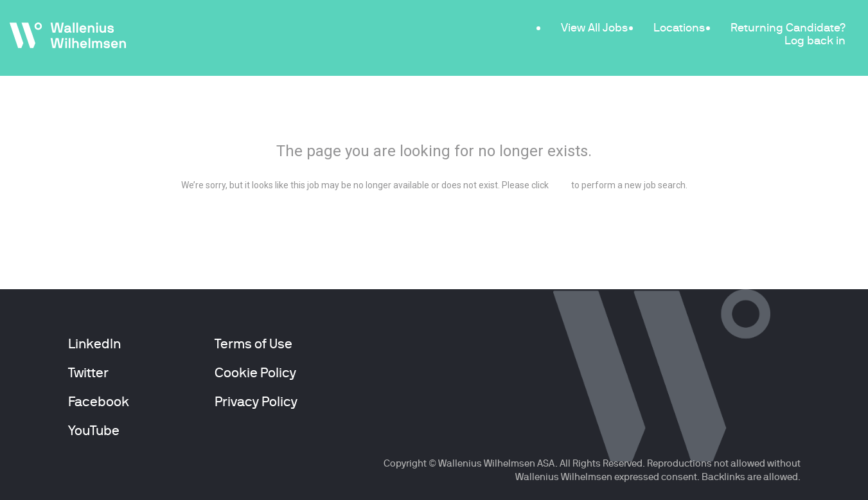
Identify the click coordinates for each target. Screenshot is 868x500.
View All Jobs (594, 27)
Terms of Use (253, 344)
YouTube (94, 431)
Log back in (815, 40)
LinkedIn (94, 344)
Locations (679, 27)
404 (434, 116)
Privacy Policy (256, 402)
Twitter (88, 373)
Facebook (99, 402)
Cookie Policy (255, 373)
